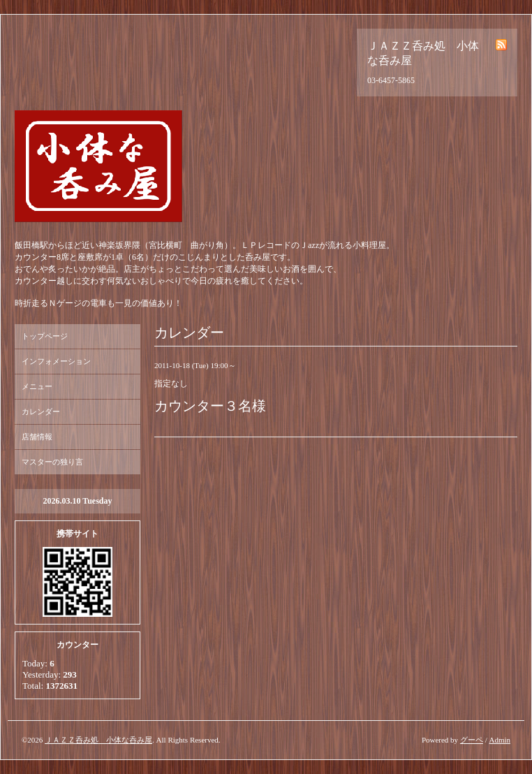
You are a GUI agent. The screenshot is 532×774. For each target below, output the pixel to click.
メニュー (37, 386)
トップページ (45, 336)
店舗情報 (37, 437)
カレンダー (41, 411)
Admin (500, 740)
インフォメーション (56, 361)
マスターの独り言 (52, 462)
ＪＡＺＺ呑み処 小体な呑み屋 (98, 740)
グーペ (472, 740)
